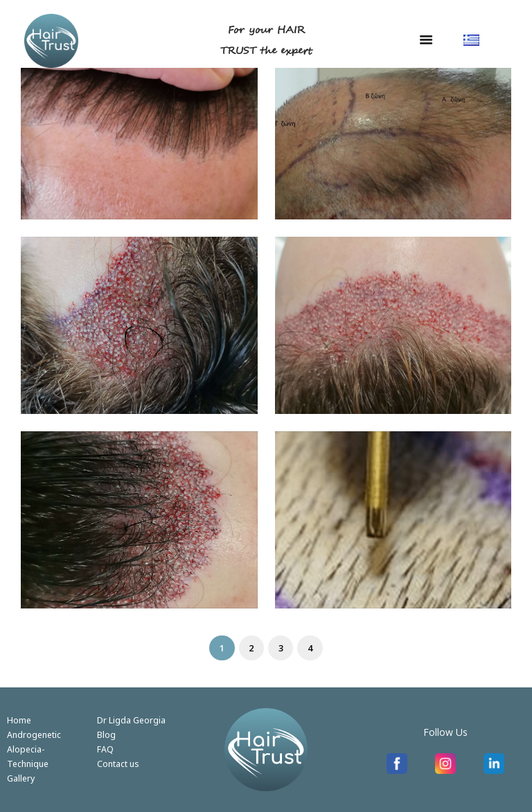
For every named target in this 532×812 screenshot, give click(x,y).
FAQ (105, 749)
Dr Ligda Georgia (131, 720)
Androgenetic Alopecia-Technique (34, 749)
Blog (106, 734)
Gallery (21, 778)
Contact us (118, 764)
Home (19, 720)
